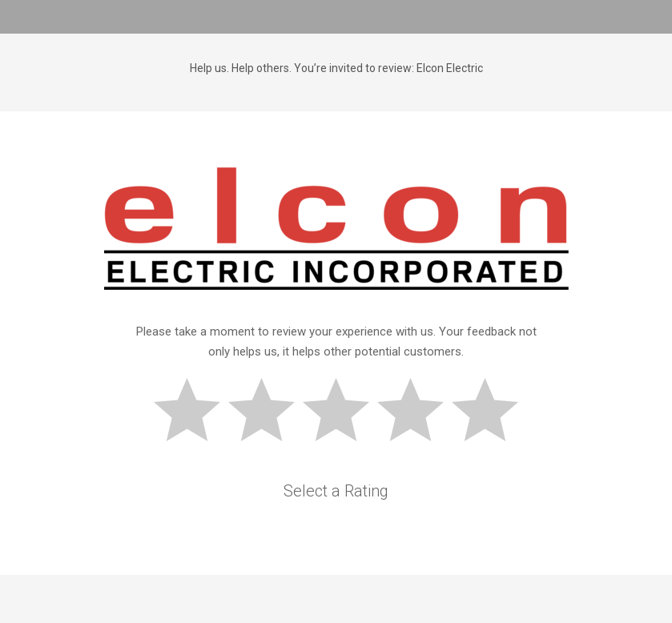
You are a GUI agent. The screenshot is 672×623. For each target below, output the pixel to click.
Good (417, 412)
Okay (343, 412)
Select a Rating (336, 491)
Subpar (268, 412)
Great (492, 412)
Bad (194, 412)
